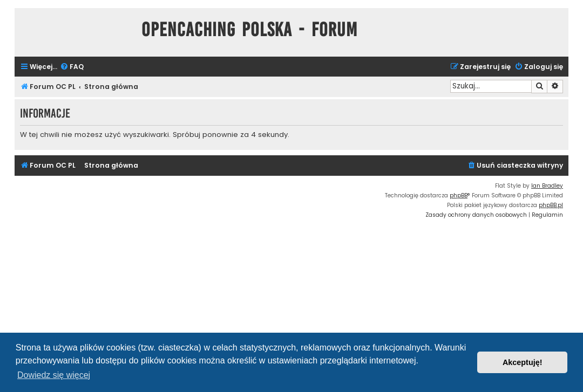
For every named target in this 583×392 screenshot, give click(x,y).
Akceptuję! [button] (523, 362)
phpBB (459, 195)
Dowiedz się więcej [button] (54, 375)
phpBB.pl (551, 205)
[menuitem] (72, 67)
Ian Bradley (547, 186)
